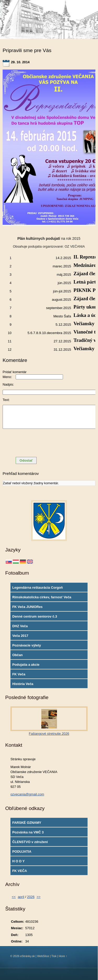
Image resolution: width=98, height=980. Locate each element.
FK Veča (19, 674)
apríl (21, 897)
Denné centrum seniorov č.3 (35, 616)
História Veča (23, 684)
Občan (18, 655)
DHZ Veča (20, 626)
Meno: (7, 377)
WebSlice (43, 956)
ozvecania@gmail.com (27, 794)
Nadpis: (8, 384)
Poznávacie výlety (27, 645)
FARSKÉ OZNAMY (27, 823)
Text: (6, 400)
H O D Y (18, 861)
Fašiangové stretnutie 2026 (49, 734)
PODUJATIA (22, 852)
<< (14, 897)
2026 (31, 897)
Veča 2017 (20, 636)
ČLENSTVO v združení (30, 842)
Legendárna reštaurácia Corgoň (38, 588)
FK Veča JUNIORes (27, 607)
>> (39, 897)
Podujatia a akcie (26, 665)
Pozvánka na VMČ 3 (28, 832)
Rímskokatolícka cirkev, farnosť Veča (42, 597)
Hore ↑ (63, 956)
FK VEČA (20, 871)
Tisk (54, 956)
